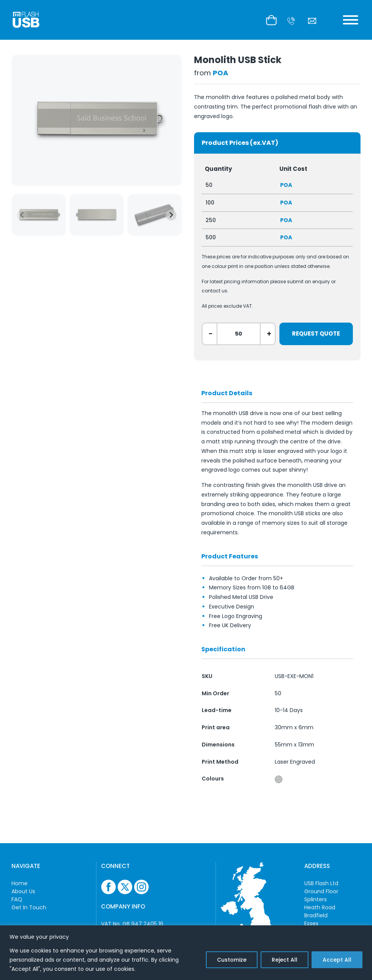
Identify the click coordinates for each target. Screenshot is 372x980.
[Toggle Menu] (351, 20)
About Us (23, 891)
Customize (232, 960)
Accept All (337, 960)
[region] (186, 953)
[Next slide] (171, 215)
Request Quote (316, 333)
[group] (39, 215)
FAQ (17, 899)
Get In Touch (29, 907)
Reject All (285, 960)
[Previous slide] (22, 215)
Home (20, 883)
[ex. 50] (239, 334)
